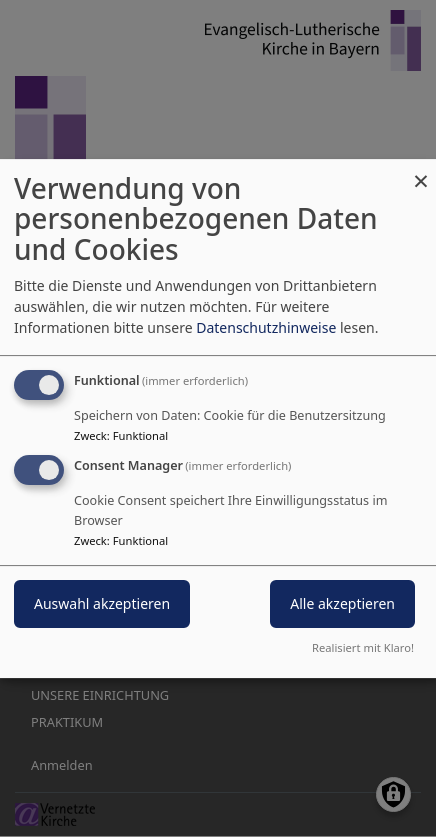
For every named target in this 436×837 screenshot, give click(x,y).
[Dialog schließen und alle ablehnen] (421, 171)
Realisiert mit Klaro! (363, 647)
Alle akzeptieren (342, 604)
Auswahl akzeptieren (102, 604)
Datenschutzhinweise (266, 327)
